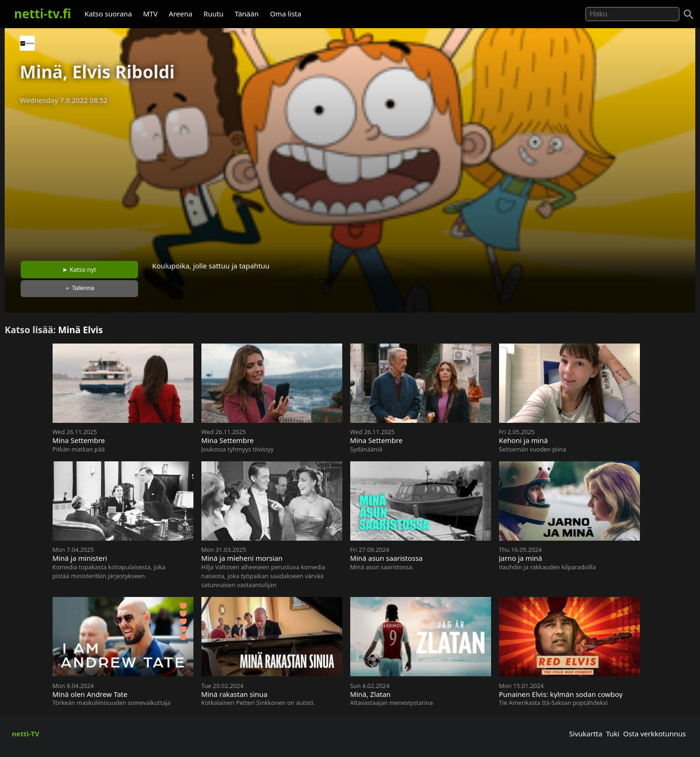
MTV (150, 14)
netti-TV (26, 734)
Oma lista (286, 14)
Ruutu (214, 14)
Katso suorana (108, 14)
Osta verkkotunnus (654, 734)
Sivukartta (586, 734)
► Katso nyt (79, 269)
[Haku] (689, 15)
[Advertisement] (350, 180)
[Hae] (632, 14)
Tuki (613, 734)
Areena (181, 14)
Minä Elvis (81, 330)
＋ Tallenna (79, 288)
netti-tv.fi (42, 14)
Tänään (247, 14)
